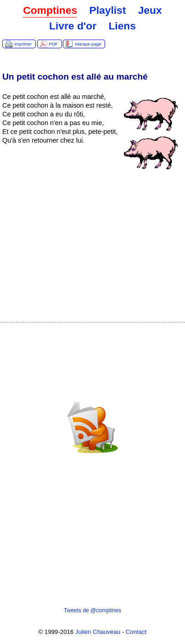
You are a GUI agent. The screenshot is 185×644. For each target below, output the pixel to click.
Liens (122, 26)
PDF (53, 44)
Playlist (107, 10)
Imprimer (23, 44)
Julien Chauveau (98, 632)
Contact (136, 632)
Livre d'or (73, 26)
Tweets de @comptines (92, 610)
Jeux (150, 10)
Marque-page (88, 44)
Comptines (50, 10)
